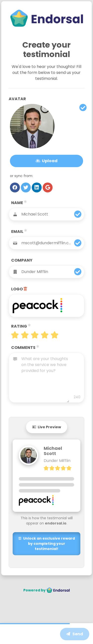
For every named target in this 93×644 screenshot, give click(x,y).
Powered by (47, 590)
